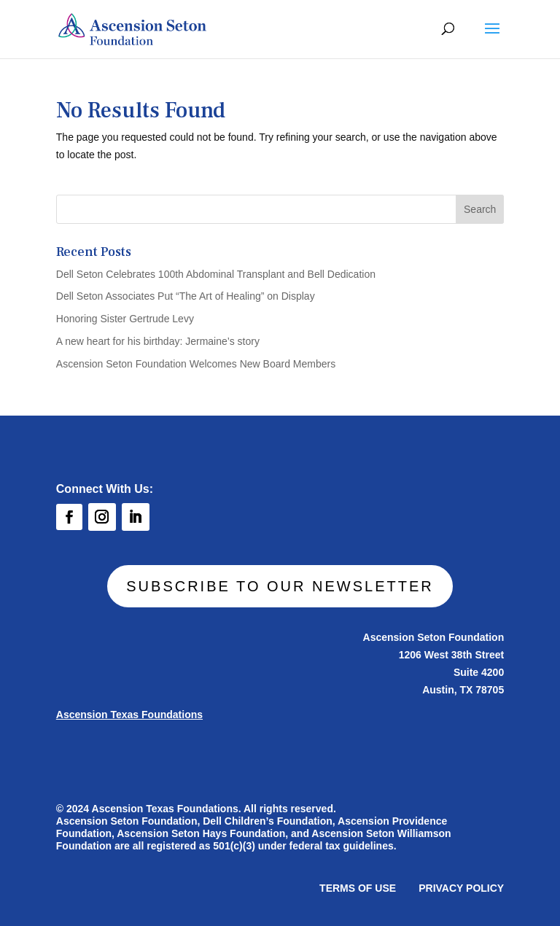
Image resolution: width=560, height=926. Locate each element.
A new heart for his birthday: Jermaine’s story (158, 341)
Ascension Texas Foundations (136, 716)
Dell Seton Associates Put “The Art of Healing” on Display (186, 296)
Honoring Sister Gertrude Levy (125, 319)
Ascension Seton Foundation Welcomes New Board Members (196, 364)
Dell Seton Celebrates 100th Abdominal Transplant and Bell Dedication (216, 274)
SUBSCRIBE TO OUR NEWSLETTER (280, 586)
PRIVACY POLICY (454, 886)
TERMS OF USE (355, 886)
